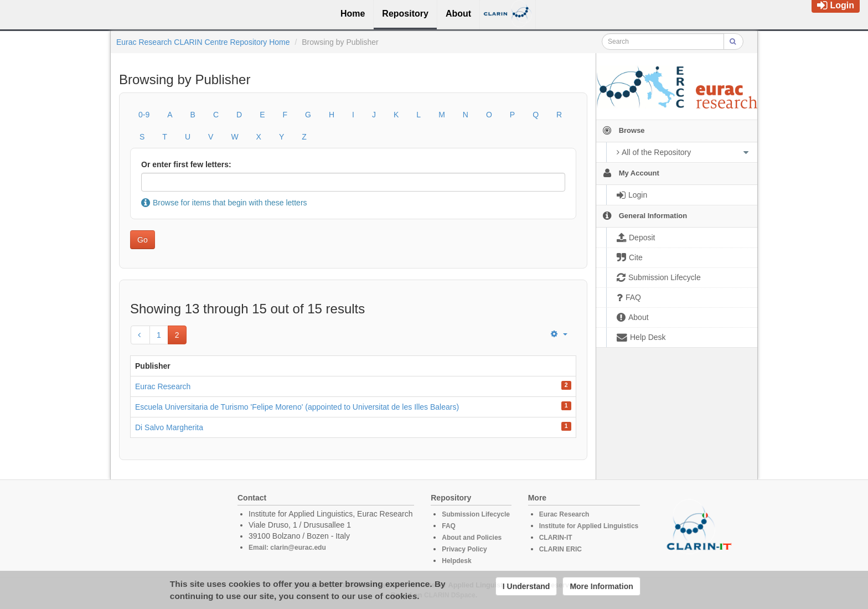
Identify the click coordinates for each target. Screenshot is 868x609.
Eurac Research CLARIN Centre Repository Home (203, 42)
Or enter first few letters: (186, 164)
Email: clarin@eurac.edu (287, 548)
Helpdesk (456, 561)
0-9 (144, 115)
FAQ (449, 526)
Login (836, 5)
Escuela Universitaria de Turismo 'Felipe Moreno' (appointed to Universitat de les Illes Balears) (297, 407)
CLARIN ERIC (560, 549)
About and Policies (472, 538)
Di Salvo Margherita (169, 427)
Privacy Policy (464, 549)
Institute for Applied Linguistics (589, 526)
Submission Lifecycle (476, 514)
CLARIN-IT (556, 538)
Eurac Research (163, 386)
